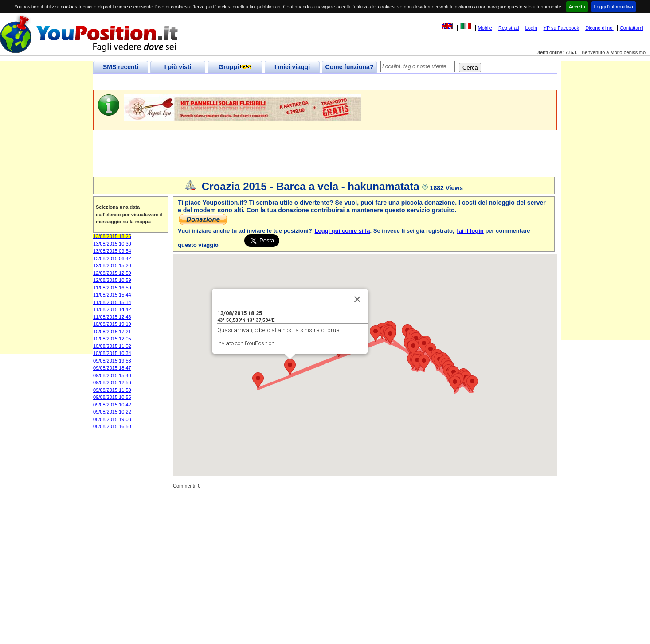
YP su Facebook (562, 28)
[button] (290, 367)
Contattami (632, 28)
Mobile (485, 28)
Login (531, 28)
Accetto (577, 7)
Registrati (509, 28)
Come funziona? (350, 67)
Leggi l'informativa (614, 7)
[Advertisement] (255, 82)
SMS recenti (121, 67)
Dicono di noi (599, 28)
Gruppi (235, 67)
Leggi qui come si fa (343, 231)
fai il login (470, 231)
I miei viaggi (292, 67)
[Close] (357, 299)
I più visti (178, 67)
